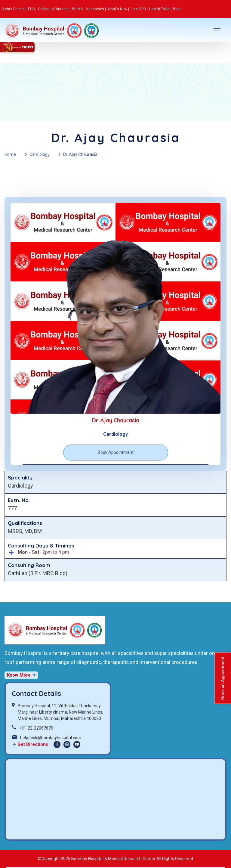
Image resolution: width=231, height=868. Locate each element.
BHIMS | (78, 9)
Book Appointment (116, 452)
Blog (177, 9)
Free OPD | (139, 9)
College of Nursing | (54, 9)
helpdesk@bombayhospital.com (51, 738)
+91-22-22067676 (36, 728)
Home (10, 154)
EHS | (32, 9)
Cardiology (40, 154)
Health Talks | (160, 9)
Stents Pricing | (14, 9)
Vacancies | (96, 9)
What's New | (118, 9)
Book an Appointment (223, 678)
